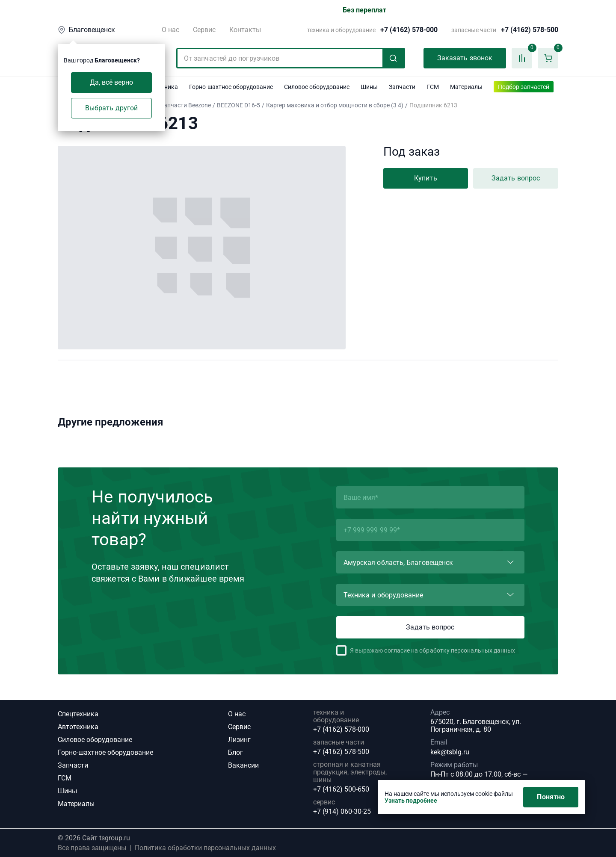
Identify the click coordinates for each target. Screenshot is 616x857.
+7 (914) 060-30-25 (342, 812)
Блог (235, 752)
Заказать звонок (465, 58)
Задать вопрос (516, 178)
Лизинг (239, 740)
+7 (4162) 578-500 (530, 30)
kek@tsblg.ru (450, 752)
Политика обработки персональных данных (205, 848)
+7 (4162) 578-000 (409, 30)
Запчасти (73, 765)
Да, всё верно (112, 82)
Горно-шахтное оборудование (105, 752)
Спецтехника (78, 714)
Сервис (204, 30)
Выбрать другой (111, 108)
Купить (425, 178)
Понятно (551, 797)
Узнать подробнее (411, 801)
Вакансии (243, 765)
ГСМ (65, 778)
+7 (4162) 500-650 (341, 789)
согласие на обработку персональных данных (450, 650)
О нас (170, 30)
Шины (67, 791)
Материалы (76, 804)
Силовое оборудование (95, 740)
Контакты (245, 30)
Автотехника (78, 727)
